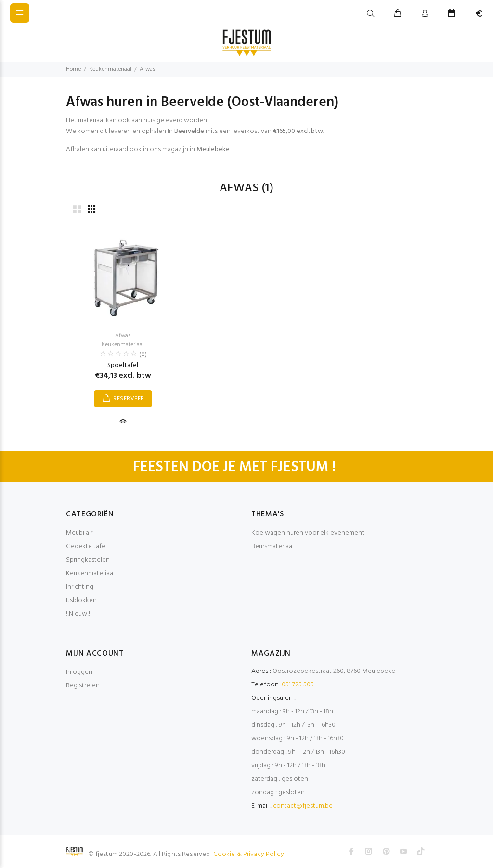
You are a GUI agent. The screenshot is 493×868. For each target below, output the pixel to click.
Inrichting (80, 587)
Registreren (83, 686)
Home (73, 69)
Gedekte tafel (86, 546)
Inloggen (79, 672)
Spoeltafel (123, 365)
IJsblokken (81, 600)
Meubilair (79, 533)
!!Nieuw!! (78, 614)
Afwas (147, 69)
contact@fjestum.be (303, 806)
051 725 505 (298, 685)
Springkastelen (88, 560)
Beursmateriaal (272, 546)
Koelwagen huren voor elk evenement (308, 533)
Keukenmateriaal (110, 69)
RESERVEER (129, 399)
